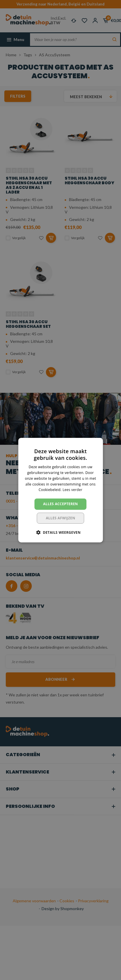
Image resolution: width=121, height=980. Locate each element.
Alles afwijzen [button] (61, 518)
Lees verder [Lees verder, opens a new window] (73, 490)
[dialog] (60, 490)
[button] (60, 532)
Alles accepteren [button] (60, 504)
